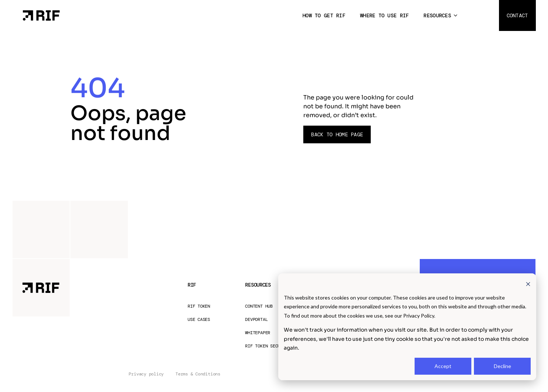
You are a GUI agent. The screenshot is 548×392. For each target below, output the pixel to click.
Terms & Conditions (198, 374)
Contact (517, 15)
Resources (437, 15)
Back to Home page (337, 134)
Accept (443, 366)
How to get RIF (324, 15)
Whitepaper (258, 333)
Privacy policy (146, 374)
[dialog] (407, 327)
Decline (502, 366)
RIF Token (199, 306)
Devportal (256, 320)
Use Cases (199, 320)
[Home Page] (41, 15)
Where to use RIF (384, 15)
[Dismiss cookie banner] (528, 283)
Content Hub (259, 306)
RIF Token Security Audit (275, 346)
